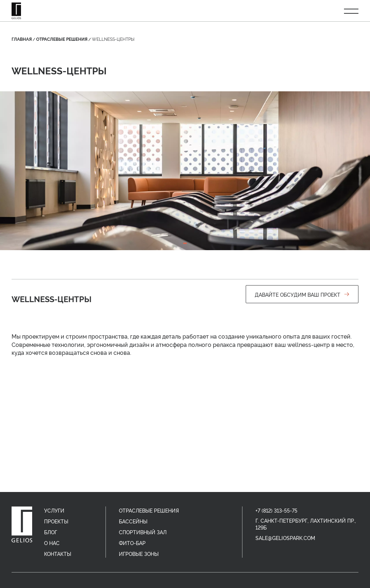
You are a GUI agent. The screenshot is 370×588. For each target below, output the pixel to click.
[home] (22, 524)
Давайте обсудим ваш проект (302, 294)
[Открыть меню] (351, 11)
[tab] (185, 243)
